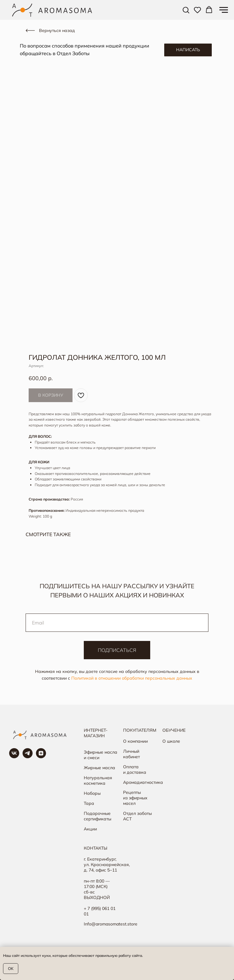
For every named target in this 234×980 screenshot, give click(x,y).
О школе (171, 741)
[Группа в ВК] (14, 757)
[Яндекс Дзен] (41, 757)
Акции (90, 829)
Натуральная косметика (98, 780)
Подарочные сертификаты (97, 816)
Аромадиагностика (143, 782)
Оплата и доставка (135, 769)
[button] (186, 10)
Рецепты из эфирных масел (135, 798)
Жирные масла (99, 768)
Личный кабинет (131, 754)
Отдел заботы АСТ (137, 816)
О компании (135, 741)
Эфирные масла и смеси (101, 755)
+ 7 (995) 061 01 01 (100, 911)
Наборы (92, 793)
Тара (89, 803)
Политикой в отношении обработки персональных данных (132, 678)
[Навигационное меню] (224, 10)
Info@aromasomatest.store (111, 924)
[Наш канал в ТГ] (28, 757)
